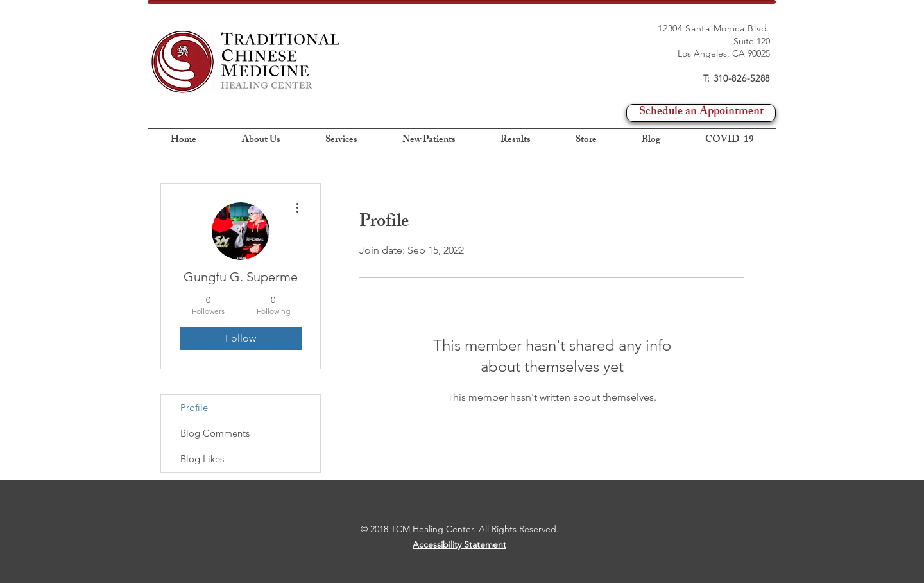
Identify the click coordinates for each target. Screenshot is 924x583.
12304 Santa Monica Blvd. (714, 28)
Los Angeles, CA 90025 (724, 53)
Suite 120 (752, 41)
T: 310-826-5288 (737, 78)
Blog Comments (215, 433)
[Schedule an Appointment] (701, 113)
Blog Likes (202, 459)
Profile (194, 407)
